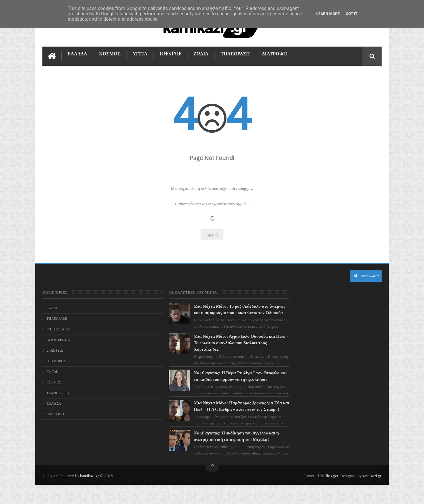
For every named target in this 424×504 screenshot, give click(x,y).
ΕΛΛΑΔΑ (77, 53)
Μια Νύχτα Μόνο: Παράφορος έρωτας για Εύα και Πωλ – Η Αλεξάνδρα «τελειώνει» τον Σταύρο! (222, 422)
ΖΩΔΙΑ (201, 53)
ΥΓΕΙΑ (140, 53)
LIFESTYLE (170, 53)
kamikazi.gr (90, 495)
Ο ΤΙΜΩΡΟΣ (56, 361)
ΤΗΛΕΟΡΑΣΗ (235, 53)
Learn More (328, 14)
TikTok (52, 371)
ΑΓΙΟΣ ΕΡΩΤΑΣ (59, 340)
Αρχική (212, 234)
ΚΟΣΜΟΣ (110, 53)
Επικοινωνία (366, 275)
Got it (352, 14)
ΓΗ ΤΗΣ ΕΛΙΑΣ (58, 329)
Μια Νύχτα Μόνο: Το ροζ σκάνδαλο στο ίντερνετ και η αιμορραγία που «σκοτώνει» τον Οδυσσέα (223, 312)
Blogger (332, 495)
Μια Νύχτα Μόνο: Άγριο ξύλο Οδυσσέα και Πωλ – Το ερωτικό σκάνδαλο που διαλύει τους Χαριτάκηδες (223, 349)
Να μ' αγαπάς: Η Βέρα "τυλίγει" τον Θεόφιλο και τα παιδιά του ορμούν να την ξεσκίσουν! (221, 386)
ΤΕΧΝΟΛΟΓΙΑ (58, 393)
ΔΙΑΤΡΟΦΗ (275, 53)
